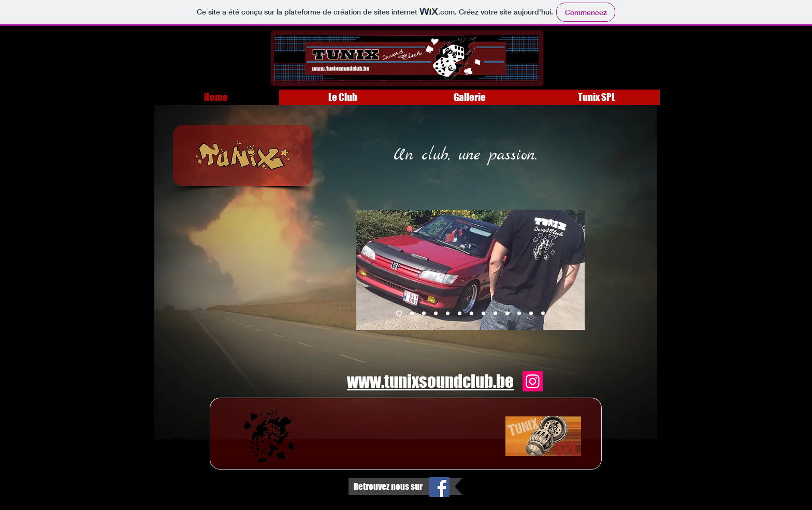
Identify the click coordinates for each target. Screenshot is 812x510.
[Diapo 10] (507, 314)
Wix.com (184, 499)
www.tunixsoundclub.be (430, 381)
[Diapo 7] (472, 314)
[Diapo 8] (483, 314)
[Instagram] (533, 381)
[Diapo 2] (412, 314)
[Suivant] (570, 270)
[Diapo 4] (436, 314)
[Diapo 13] (543, 314)
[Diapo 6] (460, 314)
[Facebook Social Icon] (439, 487)
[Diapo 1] (399, 314)
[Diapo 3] (424, 314)
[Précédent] (371, 270)
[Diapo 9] (495, 314)
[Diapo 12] (531, 314)
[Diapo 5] (448, 314)
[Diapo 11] (519, 314)
